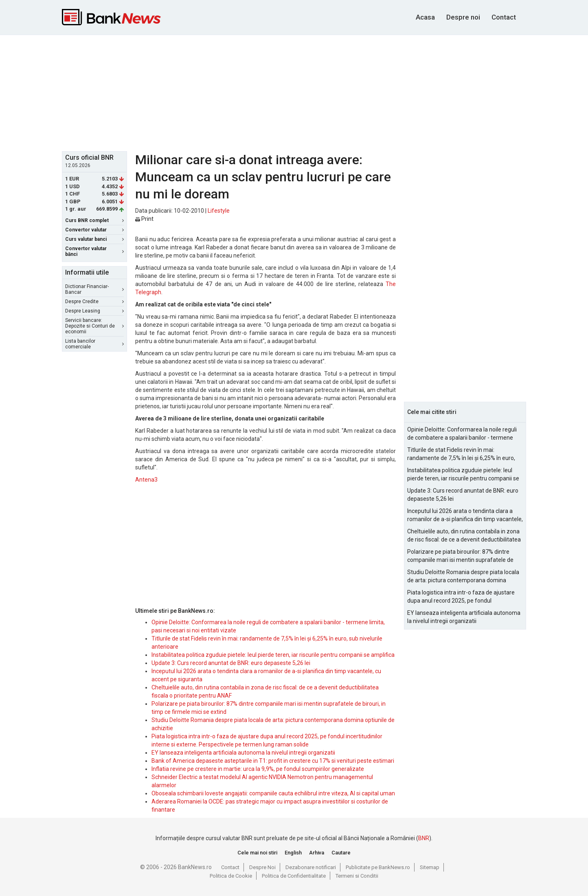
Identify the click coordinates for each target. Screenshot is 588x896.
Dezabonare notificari (311, 867)
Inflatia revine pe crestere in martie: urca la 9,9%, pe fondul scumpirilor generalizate (258, 769)
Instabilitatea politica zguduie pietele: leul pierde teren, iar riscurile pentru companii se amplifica (273, 655)
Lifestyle (219, 211)
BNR (424, 838)
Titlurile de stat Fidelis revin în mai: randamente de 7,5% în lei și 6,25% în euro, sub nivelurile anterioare (461, 454)
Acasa (425, 17)
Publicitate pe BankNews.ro (378, 867)
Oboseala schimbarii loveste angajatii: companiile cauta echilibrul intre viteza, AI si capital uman (273, 793)
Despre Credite (94, 302)
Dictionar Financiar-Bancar (94, 289)
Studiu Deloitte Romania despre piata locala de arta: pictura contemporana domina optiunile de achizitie (463, 577)
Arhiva (317, 853)
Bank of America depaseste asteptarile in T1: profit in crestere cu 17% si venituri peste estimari (273, 761)
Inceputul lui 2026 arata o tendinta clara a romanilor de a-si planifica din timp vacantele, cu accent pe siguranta (465, 515)
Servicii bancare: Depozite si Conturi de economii (94, 326)
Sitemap (430, 867)
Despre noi (463, 17)
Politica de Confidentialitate (294, 876)
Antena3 (146, 480)
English (293, 853)
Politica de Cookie (231, 876)
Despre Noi (262, 867)
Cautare (341, 853)
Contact (504, 17)
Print (144, 219)
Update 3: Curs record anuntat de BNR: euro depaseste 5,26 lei (231, 663)
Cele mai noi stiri (257, 853)
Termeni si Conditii (357, 876)
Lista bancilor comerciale (94, 344)
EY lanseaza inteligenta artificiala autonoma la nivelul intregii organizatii (243, 753)
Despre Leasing (94, 311)
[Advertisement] (294, 92)
